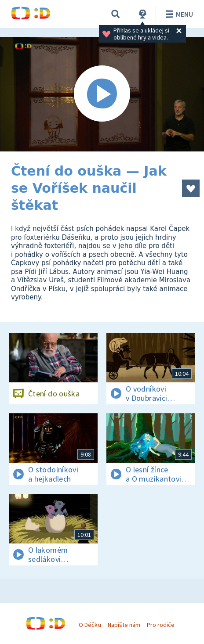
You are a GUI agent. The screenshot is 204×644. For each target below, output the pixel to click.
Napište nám (124, 625)
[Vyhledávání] (116, 14)
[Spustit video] (102, 94)
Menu (178, 14)
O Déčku (90, 625)
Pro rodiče (161, 625)
